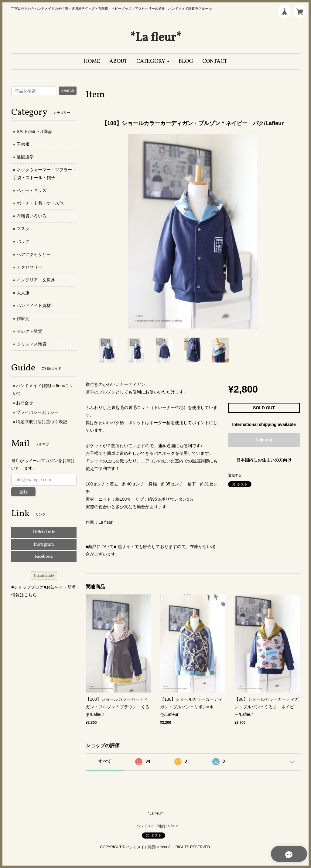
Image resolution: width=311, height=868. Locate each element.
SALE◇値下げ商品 (34, 131)
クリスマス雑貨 (32, 344)
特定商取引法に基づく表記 (42, 422)
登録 (23, 492)
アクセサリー (29, 267)
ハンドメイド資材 (34, 305)
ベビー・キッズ (32, 190)
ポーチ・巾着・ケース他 (40, 203)
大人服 (23, 293)
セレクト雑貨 (29, 331)
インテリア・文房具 (36, 280)
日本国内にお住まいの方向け (264, 460)
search (68, 90)
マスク (23, 229)
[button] (153, 61)
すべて (105, 761)
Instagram (44, 545)
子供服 (23, 144)
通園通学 (25, 157)
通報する (235, 475)
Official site (44, 532)
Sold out (264, 440)
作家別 (23, 318)
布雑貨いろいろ (32, 216)
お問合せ (25, 403)
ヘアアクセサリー (34, 254)
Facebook (44, 557)
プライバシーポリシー (37, 412)
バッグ (23, 241)
